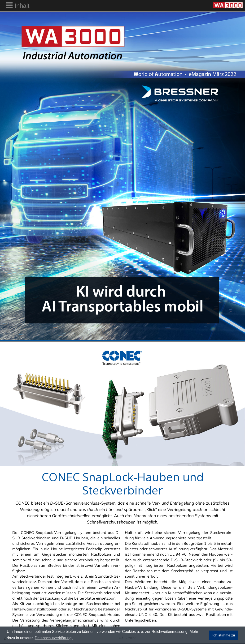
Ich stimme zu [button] (224, 635)
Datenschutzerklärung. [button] (54, 638)
